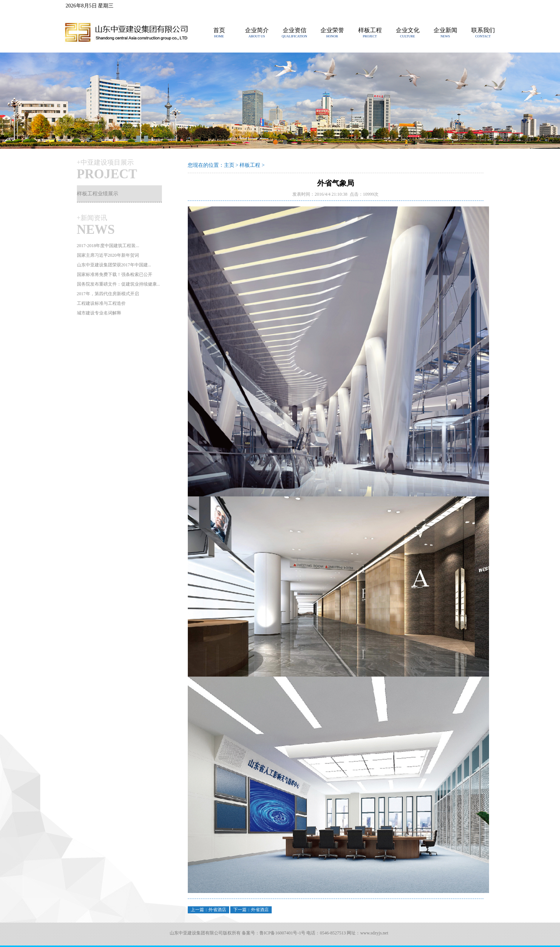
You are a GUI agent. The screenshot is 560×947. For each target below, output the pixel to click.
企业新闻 (445, 30)
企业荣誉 (332, 30)
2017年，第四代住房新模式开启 (108, 294)
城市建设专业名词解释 (99, 313)
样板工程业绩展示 (98, 194)
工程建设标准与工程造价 (101, 303)
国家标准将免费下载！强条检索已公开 (115, 274)
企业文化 (408, 30)
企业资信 (295, 30)
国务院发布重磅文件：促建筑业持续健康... (118, 284)
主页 (229, 165)
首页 (219, 30)
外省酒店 (217, 910)
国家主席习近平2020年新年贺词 (108, 255)
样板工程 (370, 30)
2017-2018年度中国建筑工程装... (108, 246)
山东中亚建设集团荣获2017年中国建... (114, 265)
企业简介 (257, 30)
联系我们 (483, 30)
